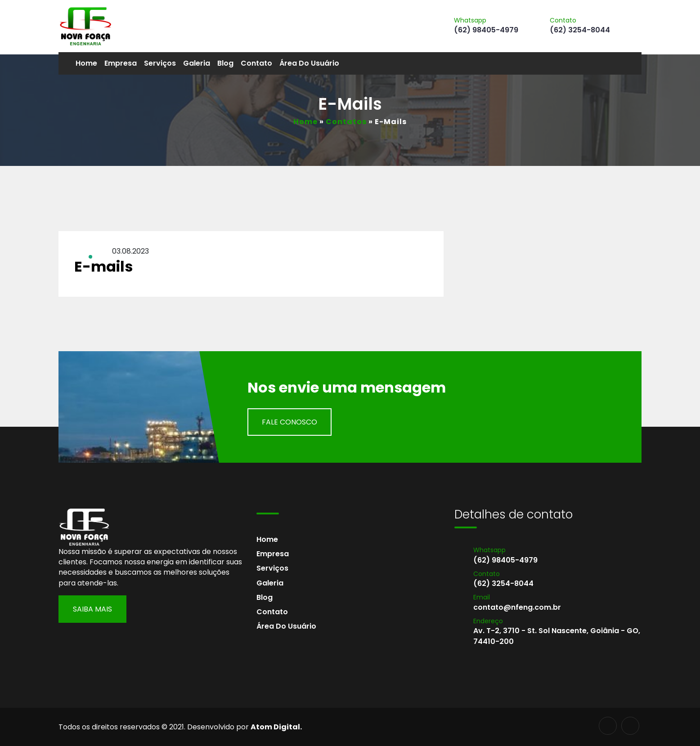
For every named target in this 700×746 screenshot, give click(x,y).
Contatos (346, 122)
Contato (256, 63)
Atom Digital (275, 727)
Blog (225, 63)
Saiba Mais (92, 609)
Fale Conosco (289, 422)
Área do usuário (309, 63)
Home (86, 63)
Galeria (197, 63)
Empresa (121, 63)
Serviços (160, 63)
